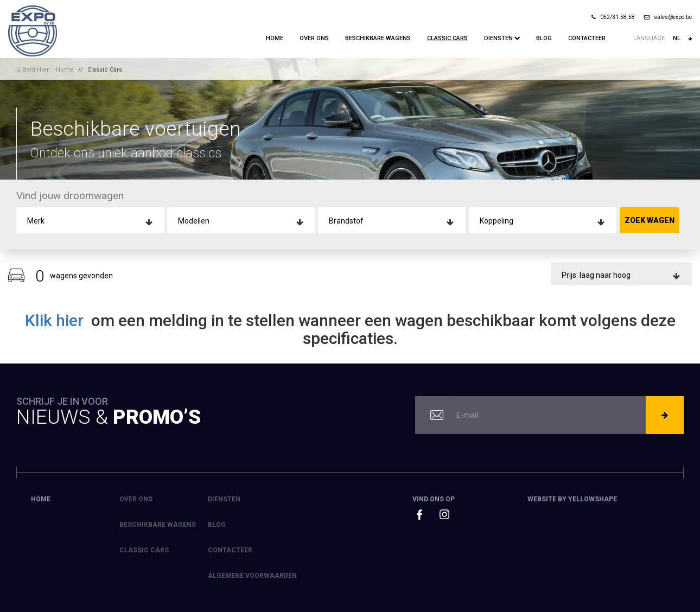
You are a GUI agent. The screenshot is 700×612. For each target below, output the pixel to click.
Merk (36, 221)
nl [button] (682, 39)
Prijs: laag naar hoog (596, 275)
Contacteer (587, 38)
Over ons (314, 38)
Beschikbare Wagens (378, 38)
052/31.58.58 (613, 17)
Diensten (502, 38)
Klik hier (56, 320)
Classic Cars (447, 38)
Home (275, 38)
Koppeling (497, 221)
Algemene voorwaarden (252, 576)
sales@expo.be (668, 17)
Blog (544, 38)
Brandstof (346, 221)
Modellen (194, 221)
